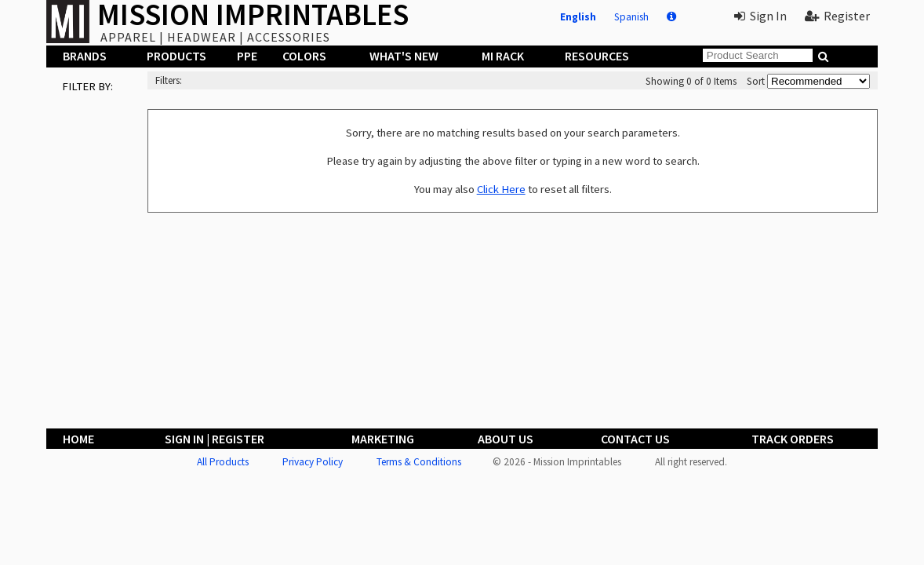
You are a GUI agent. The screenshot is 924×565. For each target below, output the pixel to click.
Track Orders (793, 439)
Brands (85, 56)
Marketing (383, 439)
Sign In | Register (215, 439)
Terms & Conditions (419, 462)
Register (837, 16)
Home (78, 439)
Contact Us (635, 439)
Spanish (631, 17)
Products (176, 56)
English (578, 17)
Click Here (501, 189)
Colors (304, 56)
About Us (506, 439)
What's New (404, 56)
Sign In (760, 16)
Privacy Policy (313, 462)
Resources (597, 56)
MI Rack (503, 56)
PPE (247, 56)
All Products (223, 462)
